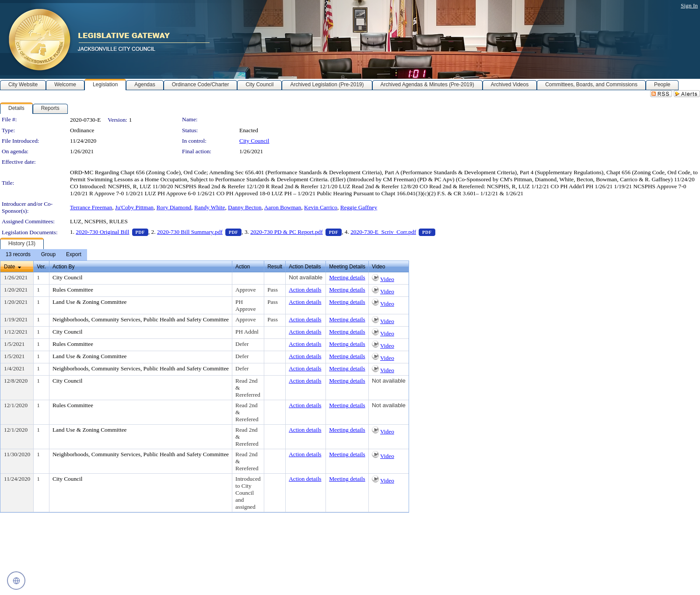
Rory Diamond (174, 207)
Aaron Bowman (283, 207)
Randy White (210, 207)
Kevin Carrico (321, 207)
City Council (254, 141)
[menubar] (44, 255)
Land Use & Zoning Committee (90, 302)
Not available (306, 277)
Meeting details (347, 277)
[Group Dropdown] (48, 255)
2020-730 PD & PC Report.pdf (296, 232)
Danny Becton (245, 207)
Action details (305, 290)
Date (9, 267)
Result (275, 267)
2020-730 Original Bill (112, 232)
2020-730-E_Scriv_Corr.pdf (393, 232)
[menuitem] (18, 255)
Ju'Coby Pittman (134, 207)
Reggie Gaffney (359, 207)
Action (243, 267)
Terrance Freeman (91, 207)
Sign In (689, 5)
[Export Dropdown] (74, 255)
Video (387, 279)
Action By (64, 267)
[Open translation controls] (16, 581)
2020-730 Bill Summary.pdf (199, 232)
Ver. (41, 267)
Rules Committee (73, 290)
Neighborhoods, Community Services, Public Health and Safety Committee (141, 319)
